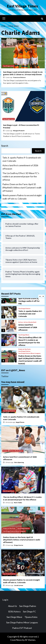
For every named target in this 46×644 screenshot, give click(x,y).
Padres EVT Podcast (22, 628)
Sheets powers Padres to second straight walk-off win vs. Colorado (22, 197)
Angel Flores (20, 422)
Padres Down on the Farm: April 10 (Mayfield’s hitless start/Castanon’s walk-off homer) (22, 188)
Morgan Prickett (19, 131)
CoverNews (16, 640)
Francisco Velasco (19, 77)
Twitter (5, 376)
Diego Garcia (19, 545)
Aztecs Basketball (30, 322)
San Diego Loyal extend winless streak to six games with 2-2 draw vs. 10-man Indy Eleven (23, 73)
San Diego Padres (24, 309)
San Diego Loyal (9, 66)
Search (5, 146)
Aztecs (21, 322)
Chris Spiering (19, 462)
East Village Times (22, 6)
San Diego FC (29, 611)
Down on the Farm (24, 349)
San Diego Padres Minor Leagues (30, 353)
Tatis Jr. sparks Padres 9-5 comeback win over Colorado (22, 159)
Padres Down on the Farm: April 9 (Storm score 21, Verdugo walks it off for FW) (30, 300)
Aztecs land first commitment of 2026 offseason (20, 167)
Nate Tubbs (18, 503)
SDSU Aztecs (14, 611)
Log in (5, 600)
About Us (13, 606)
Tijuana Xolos (31, 617)
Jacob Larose (19, 585)
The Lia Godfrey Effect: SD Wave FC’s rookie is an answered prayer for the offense (21, 176)
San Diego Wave (24, 335)
